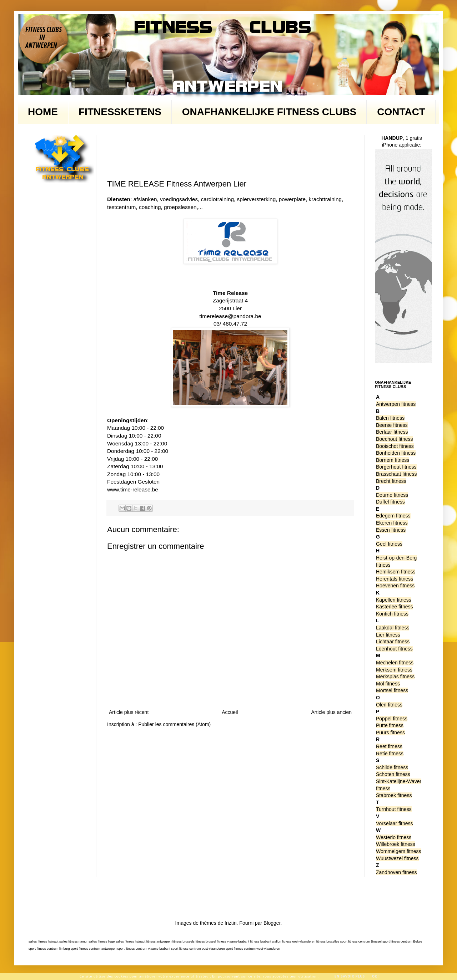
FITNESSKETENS (120, 112)
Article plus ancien (331, 712)
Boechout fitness (395, 439)
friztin (230, 923)
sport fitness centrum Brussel (361, 941)
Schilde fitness (392, 767)
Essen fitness (391, 530)
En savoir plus (350, 976)
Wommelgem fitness (399, 851)
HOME (43, 112)
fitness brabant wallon (266, 941)
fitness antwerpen (159, 941)
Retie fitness (390, 754)
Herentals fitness (395, 579)
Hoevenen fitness (395, 586)
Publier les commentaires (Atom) (174, 724)
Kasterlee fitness (395, 607)
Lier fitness (388, 635)
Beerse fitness (392, 425)
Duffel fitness (390, 502)
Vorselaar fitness (395, 823)
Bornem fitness (393, 460)
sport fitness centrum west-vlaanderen (253, 949)
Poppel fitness (392, 719)
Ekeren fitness (392, 523)
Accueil (230, 712)
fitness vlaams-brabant (233, 941)
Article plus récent (129, 712)
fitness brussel (206, 941)
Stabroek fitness (394, 795)
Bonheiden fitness (396, 453)
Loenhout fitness (394, 649)
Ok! (375, 976)
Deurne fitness (392, 495)
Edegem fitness (393, 516)
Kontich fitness (392, 614)
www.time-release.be (133, 489)
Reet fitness (389, 746)
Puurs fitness (390, 733)
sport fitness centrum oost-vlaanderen (198, 949)
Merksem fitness (394, 670)
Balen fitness (390, 418)
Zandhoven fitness (396, 872)
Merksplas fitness (395, 677)
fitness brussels (184, 941)
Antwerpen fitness (396, 404)
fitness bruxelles (328, 941)
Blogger (272, 923)
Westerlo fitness (394, 837)
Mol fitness (388, 684)
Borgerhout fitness (396, 467)
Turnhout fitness (394, 809)
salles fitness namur (74, 941)
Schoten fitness (393, 774)
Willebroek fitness (396, 844)
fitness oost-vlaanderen (299, 941)
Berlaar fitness (392, 432)
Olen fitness (389, 705)
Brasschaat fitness (396, 474)
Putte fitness (390, 725)
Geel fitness (389, 544)
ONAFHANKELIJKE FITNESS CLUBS (269, 112)
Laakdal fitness (393, 628)
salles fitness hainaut (44, 941)
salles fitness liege (102, 941)
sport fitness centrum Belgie (402, 941)
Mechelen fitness (395, 663)
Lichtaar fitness (393, 642)
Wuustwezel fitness (397, 858)
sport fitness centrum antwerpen (94, 949)
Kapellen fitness (394, 600)
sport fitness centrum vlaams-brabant (144, 949)
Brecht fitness (391, 481)
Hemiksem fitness (396, 572)
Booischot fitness (395, 446)
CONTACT (401, 112)
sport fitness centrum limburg (49, 949)
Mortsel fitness (392, 690)
